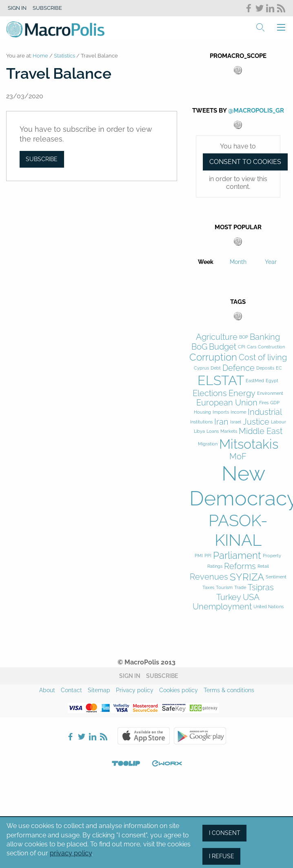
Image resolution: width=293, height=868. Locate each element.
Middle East (261, 431)
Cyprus (201, 368)
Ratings (215, 566)
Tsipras (261, 588)
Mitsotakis (249, 444)
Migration (208, 444)
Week (206, 262)
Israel (236, 422)
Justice (256, 422)
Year (271, 262)
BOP (244, 337)
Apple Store (144, 736)
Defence (239, 368)
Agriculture (217, 337)
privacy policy (71, 853)
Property (272, 556)
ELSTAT (221, 380)
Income (238, 412)
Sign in (17, 8)
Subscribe (47, 8)
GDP (275, 403)
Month (238, 262)
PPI (208, 556)
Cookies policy (179, 690)
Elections (210, 393)
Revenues (209, 577)
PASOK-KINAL (238, 530)
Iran (221, 422)
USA (251, 597)
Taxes (208, 588)
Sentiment (276, 577)
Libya (199, 431)
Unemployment (222, 607)
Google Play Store (200, 736)
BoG (199, 347)
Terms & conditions (229, 690)
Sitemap (99, 690)
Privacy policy (135, 690)
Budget (223, 347)
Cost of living (263, 358)
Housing (202, 412)
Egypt (272, 381)
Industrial (265, 412)
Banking (265, 337)
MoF (238, 457)
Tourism (224, 588)
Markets (229, 431)
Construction (271, 347)
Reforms (240, 566)
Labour (279, 422)
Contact (71, 690)
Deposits (265, 368)
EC (279, 368)
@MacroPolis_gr (256, 111)
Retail (263, 566)
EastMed (255, 381)
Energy (242, 393)
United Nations (269, 607)
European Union (227, 403)
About (47, 690)
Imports (221, 412)
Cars (252, 347)
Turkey (229, 597)
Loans (213, 431)
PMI (199, 556)
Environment (270, 393)
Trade (240, 588)
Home (40, 56)
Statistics (64, 56)
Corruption (213, 357)
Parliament (237, 556)
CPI (242, 347)
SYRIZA (247, 577)
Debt (216, 368)
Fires (264, 403)
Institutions (201, 422)
